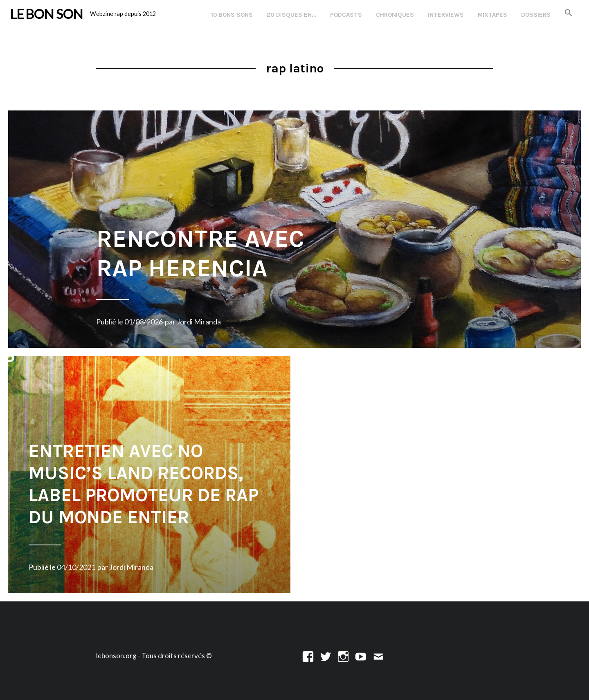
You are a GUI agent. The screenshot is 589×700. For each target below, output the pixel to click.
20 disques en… (291, 15)
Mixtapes (492, 15)
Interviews (446, 15)
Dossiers (536, 15)
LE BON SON (47, 14)
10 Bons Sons (232, 15)
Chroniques (395, 15)
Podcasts (346, 15)
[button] (569, 13)
